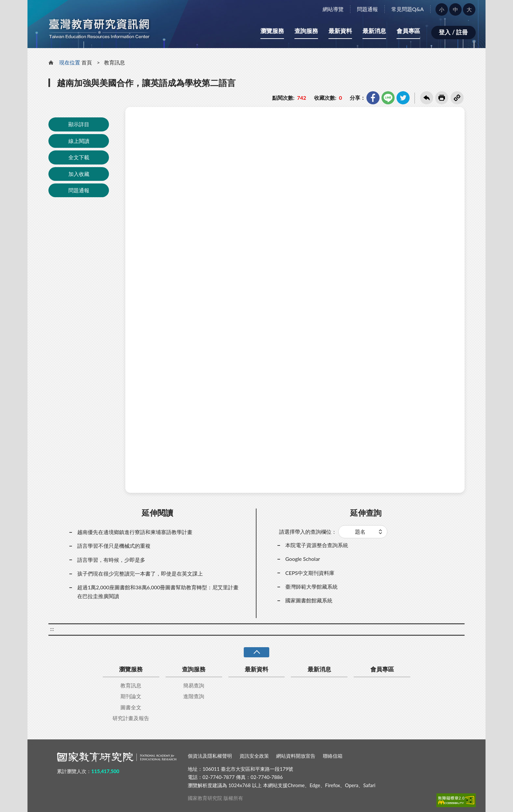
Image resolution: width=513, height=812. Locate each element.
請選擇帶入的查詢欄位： (308, 532)
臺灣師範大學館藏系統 (311, 587)
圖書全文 (131, 707)
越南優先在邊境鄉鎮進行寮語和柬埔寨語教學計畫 (135, 532)
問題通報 (367, 9)
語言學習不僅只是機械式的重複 (114, 546)
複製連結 (457, 98)
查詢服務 (306, 31)
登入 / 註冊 (453, 32)
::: (31, 5)
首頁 (87, 62)
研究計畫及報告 (131, 718)
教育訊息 (115, 62)
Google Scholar (303, 559)
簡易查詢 (194, 685)
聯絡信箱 (333, 756)
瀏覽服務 (272, 31)
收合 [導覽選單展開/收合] (256, 652)
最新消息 (374, 31)
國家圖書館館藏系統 (309, 600)
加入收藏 (79, 174)
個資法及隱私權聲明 (210, 756)
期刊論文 (131, 696)
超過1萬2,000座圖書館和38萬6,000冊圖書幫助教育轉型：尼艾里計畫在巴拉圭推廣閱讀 (158, 591)
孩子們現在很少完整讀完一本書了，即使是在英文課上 (140, 573)
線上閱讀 (79, 141)
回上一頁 (427, 98)
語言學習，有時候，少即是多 (111, 560)
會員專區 (408, 31)
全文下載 (79, 157)
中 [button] (455, 9)
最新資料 (340, 31)
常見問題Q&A (407, 9)
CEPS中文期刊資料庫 (310, 573)
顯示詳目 (79, 124)
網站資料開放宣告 (296, 756)
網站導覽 (333, 9)
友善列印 (442, 98)
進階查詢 (194, 696)
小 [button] (442, 9)
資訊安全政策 (254, 756)
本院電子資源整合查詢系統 (317, 545)
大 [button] (469, 9)
